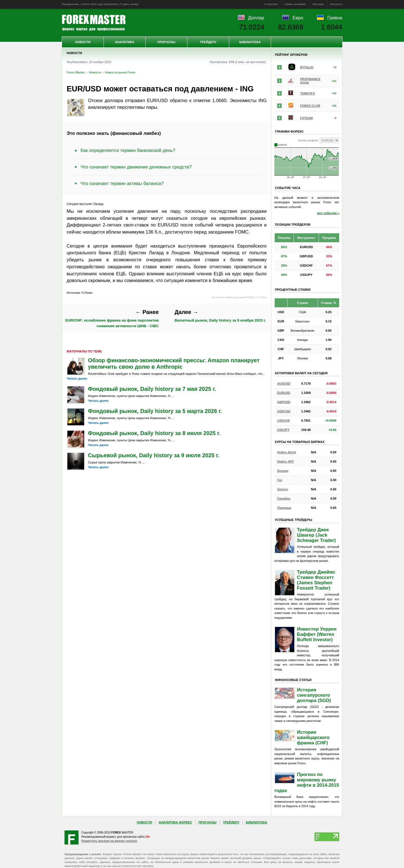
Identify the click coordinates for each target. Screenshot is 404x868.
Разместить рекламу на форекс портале (109, 841)
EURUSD (284, 393)
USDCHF (284, 421)
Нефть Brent (287, 452)
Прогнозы (166, 42)
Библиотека (250, 42)
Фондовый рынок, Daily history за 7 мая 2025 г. (152, 389)
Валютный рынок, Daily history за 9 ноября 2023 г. (220, 316)
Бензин (283, 471)
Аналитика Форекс (175, 822)
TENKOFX (308, 93)
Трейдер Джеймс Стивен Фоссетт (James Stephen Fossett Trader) (316, 580)
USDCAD (284, 411)
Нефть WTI (285, 461)
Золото (283, 489)
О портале (271, 4)
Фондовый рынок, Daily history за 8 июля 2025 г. (154, 433)
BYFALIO (307, 67)
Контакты (336, 4)
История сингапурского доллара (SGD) (314, 695)
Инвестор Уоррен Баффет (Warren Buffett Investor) (317, 634)
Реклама (318, 4)
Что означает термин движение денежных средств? (136, 167)
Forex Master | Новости (94, 23)
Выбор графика (308, 140)
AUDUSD (284, 384)
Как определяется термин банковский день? (128, 150)
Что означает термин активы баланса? (122, 183)
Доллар (256, 18)
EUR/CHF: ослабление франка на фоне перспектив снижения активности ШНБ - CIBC (112, 318)
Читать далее (77, 378)
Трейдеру (208, 42)
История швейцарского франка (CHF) (313, 737)
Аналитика (125, 42)
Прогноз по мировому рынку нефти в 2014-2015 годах (307, 782)
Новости (83, 42)
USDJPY (283, 430)
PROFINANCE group (310, 81)
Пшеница (284, 508)
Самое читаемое (295, 4)
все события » (328, 213)
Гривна (335, 18)
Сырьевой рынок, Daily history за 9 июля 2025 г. (154, 455)
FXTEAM (307, 118)
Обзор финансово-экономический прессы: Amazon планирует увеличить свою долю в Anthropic (174, 363)
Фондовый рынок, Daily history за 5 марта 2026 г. (155, 411)
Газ (280, 480)
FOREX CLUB (310, 106)
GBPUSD (284, 402)
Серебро (284, 498)
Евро (298, 18)
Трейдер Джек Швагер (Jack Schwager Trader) (316, 535)
